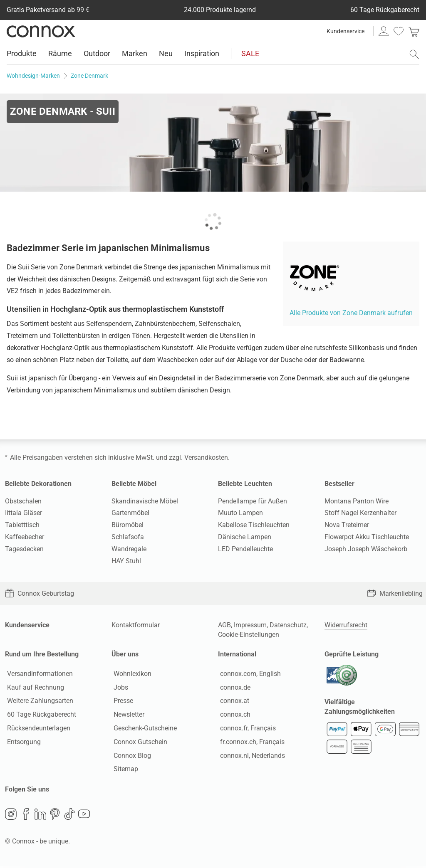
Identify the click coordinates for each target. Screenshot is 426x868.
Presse (121, 702)
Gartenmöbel (130, 513)
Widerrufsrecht (346, 625)
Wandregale (129, 549)
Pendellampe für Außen (253, 501)
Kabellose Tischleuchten (254, 525)
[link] (414, 31)
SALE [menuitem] (250, 53)
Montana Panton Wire (357, 501)
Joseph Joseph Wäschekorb (366, 549)
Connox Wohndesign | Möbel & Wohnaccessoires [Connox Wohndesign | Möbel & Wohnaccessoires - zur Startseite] (41, 31)
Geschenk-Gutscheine (143, 729)
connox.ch (233, 716)
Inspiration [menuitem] (202, 53)
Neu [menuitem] (166, 53)
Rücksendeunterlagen (37, 729)
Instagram (11, 816)
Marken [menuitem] (135, 53)
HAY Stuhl (126, 561)
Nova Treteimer (347, 525)
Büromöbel (128, 525)
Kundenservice (346, 31)
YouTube (84, 816)
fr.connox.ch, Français (250, 743)
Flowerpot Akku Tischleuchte (367, 537)
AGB (224, 625)
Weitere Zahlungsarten (38, 702)
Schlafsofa (128, 537)
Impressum (250, 625)
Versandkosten (206, 457)
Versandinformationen (38, 674)
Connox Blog (130, 756)
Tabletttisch (22, 525)
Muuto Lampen (240, 513)
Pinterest (55, 816)
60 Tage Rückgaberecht (40, 716)
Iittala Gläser (24, 513)
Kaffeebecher (25, 537)
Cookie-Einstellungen (249, 635)
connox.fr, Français (246, 729)
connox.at (233, 702)
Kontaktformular (136, 625)
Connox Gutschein (138, 743)
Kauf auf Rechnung (33, 688)
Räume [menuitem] (60, 53)
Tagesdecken (24, 549)
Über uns (125, 654)
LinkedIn (40, 816)
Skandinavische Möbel (145, 501)
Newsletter (127, 716)
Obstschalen (23, 501)
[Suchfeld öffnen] (414, 54)
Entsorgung (22, 743)
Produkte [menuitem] (22, 53)
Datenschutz (288, 625)
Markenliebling (395, 593)
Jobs (119, 688)
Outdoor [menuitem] (97, 53)
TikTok (69, 816)
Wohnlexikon (130, 674)
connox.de (233, 688)
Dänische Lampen (245, 537)
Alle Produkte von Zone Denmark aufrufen (351, 313)
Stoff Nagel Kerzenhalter (360, 513)
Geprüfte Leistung (352, 654)
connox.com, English (248, 674)
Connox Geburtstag (40, 593)
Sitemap (124, 770)
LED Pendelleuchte (245, 549)
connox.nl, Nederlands (250, 756)
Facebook (26, 816)
